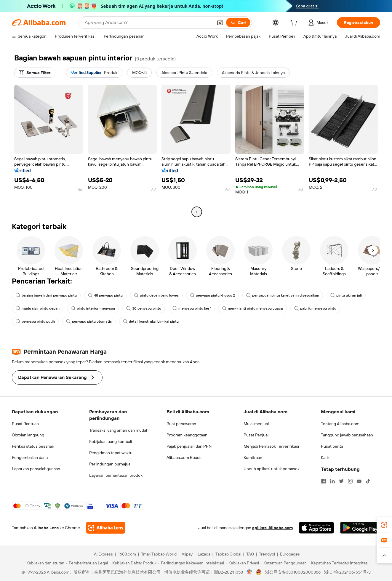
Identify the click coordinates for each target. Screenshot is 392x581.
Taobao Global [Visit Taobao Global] (228, 554)
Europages (290, 554)
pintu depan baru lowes (156, 295)
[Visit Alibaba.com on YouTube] (359, 481)
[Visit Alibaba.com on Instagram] (350, 481)
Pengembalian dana (30, 457)
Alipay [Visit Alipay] (187, 554)
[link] (384, 525)
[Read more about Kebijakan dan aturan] (44, 563)
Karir (325, 457)
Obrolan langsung (28, 435)
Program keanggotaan (187, 435)
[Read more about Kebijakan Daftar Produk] (133, 563)
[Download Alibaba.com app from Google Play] (360, 528)
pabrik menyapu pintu (315, 308)
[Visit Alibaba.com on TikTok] (368, 481)
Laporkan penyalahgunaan (36, 469)
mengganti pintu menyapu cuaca (252, 308)
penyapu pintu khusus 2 (212, 295)
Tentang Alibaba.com (340, 424)
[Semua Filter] (35, 73)
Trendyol (267, 554)
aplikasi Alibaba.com (272, 528)
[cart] (295, 23)
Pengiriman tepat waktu (111, 453)
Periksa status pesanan (33, 446)
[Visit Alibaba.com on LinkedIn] (332, 481)
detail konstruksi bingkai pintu (151, 321)
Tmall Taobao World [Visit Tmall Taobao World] (159, 554)
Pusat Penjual (256, 435)
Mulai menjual (256, 424)
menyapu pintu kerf (192, 308)
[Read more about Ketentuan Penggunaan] (284, 563)
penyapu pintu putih (35, 321)
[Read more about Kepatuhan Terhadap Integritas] (338, 563)
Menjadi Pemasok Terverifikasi (271, 446)
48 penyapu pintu (105, 295)
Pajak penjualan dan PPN (189, 446)
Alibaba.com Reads (184, 457)
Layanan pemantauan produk (116, 475)
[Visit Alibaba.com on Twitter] (341, 481)
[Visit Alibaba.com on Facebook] (324, 481)
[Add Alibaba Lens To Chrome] (106, 528)
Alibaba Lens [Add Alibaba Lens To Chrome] (46, 528)
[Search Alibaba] (148, 23)
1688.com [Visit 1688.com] (127, 554)
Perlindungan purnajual (110, 464)
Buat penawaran (181, 424)
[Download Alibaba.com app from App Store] (316, 528)
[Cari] (238, 23)
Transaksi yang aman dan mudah (119, 430)
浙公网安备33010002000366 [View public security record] (293, 572)
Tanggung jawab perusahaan (347, 435)
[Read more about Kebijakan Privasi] (242, 563)
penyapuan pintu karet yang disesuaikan (283, 295)
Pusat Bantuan (25, 424)
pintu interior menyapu (93, 308)
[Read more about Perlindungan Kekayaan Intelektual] (191, 563)
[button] (220, 23)
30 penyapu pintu (144, 308)
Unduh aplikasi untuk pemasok (272, 469)
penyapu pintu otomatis (89, 321)
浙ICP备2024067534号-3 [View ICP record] (347, 572)
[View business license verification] (249, 572)
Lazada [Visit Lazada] (204, 554)
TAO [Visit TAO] (250, 554)
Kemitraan (253, 457)
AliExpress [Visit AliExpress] (103, 554)
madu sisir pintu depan (38, 308)
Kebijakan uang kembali (111, 441)
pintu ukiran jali (346, 295)
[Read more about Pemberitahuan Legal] (87, 563)
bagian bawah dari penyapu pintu (46, 295)
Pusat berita (332, 446)
